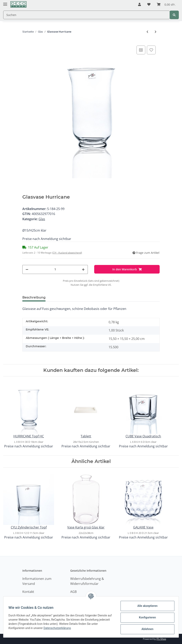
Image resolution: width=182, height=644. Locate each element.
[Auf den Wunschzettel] (151, 50)
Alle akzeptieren (146, 606)
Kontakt (28, 592)
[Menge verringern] (27, 269)
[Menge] (55, 269)
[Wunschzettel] (149, 5)
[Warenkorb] (166, 5)
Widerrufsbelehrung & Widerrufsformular (87, 581)
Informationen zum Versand (37, 581)
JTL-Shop (161, 639)
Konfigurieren (146, 617)
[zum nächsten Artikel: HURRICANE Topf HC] (156, 32)
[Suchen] (87, 15)
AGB (73, 592)
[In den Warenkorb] (127, 269)
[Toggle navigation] (5, 2)
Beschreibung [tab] (34, 297)
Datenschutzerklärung (58, 628)
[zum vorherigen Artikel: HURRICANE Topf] (147, 32)
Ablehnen (146, 629)
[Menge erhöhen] (83, 269)
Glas (42, 219)
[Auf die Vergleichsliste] (141, 50)
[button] (139, 5)
